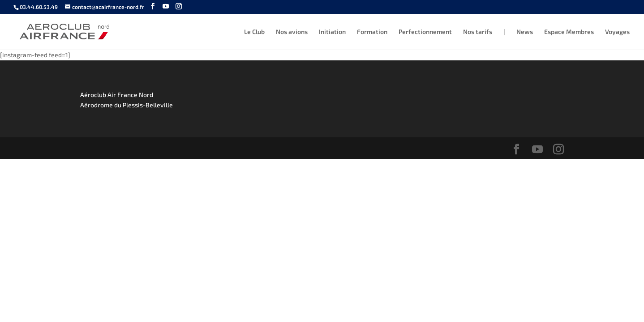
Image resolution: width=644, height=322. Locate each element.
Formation (372, 32)
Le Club (254, 32)
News (525, 32)
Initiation (332, 32)
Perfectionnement (425, 32)
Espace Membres (569, 32)
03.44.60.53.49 (39, 7)
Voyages (617, 32)
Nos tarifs (478, 32)
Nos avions (292, 32)
